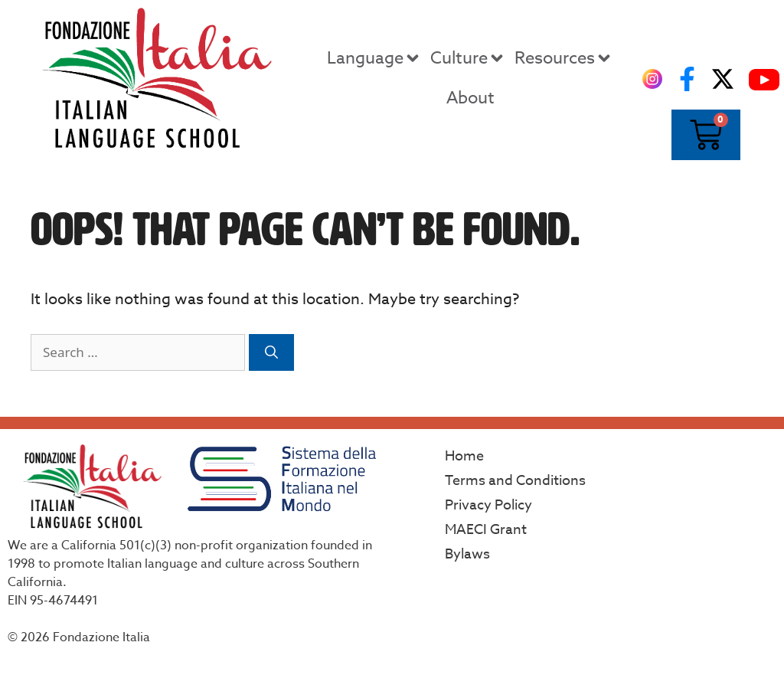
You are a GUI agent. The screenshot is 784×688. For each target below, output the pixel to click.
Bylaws (467, 554)
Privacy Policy (488, 505)
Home (464, 456)
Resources (564, 58)
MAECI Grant (486, 530)
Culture (468, 58)
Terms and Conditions (515, 481)
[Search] (271, 352)
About (470, 98)
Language (374, 58)
